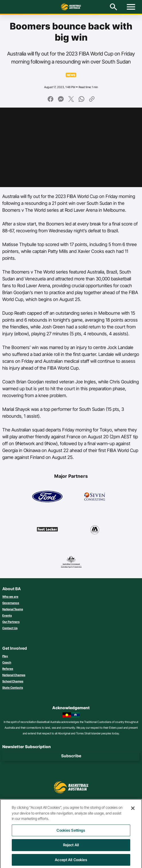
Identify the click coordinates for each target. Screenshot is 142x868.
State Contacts (13, 687)
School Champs (13, 681)
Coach (7, 662)
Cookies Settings (71, 833)
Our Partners (11, 622)
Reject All (71, 848)
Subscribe (71, 756)
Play (5, 656)
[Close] (133, 811)
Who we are (10, 596)
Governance (11, 603)
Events (7, 615)
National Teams (13, 609)
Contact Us (10, 628)
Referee (8, 669)
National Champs (14, 675)
